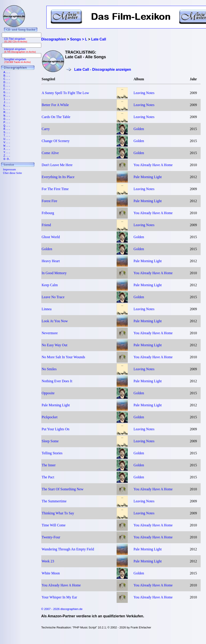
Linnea (47, 309)
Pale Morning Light (148, 177)
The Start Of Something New (63, 489)
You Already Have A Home (153, 165)
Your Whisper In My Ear (59, 597)
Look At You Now (55, 321)
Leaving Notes (144, 93)
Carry (46, 129)
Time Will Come (54, 525)
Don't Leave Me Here (57, 165)
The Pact (48, 477)
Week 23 (48, 561)
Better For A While (55, 105)
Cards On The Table (56, 117)
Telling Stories (52, 453)
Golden (139, 129)
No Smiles (49, 369)
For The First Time (55, 189)
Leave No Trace (53, 297)
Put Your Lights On (56, 429)
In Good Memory (54, 273)
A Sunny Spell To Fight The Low (65, 93)
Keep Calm (50, 285)
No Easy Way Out (55, 345)
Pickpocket (50, 417)
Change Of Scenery (56, 141)
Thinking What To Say (58, 513)
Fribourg (48, 213)
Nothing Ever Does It (57, 381)
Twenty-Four (51, 537)
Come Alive (50, 153)
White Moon (51, 573)
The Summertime (54, 501)
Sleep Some (50, 441)
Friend (46, 225)
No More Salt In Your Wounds (63, 357)
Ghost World (51, 237)
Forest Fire (49, 201)
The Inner (49, 465)
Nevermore (50, 333)
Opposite (48, 393)
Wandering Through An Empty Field (68, 549)
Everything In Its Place (58, 177)
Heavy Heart (51, 261)
